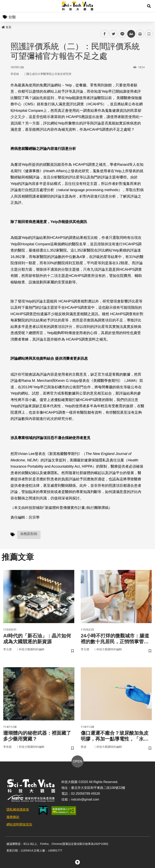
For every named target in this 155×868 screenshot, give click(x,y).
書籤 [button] (149, 34)
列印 (140, 34)
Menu (6, 6)
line (121, 34)
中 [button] (131, 34)
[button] (149, 6)
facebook (105, 34)
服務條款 (13, 817)
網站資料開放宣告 (19, 824)
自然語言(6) (29, 534)
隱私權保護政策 (18, 809)
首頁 (6, 27)
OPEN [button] (77, 761)
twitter (114, 34)
